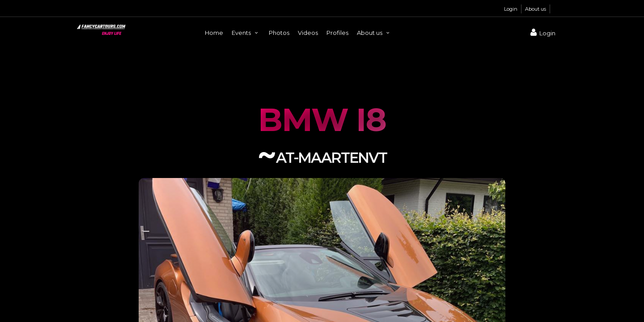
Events (246, 33)
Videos (308, 33)
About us (536, 9)
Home (214, 33)
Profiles (337, 33)
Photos (279, 33)
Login (511, 9)
